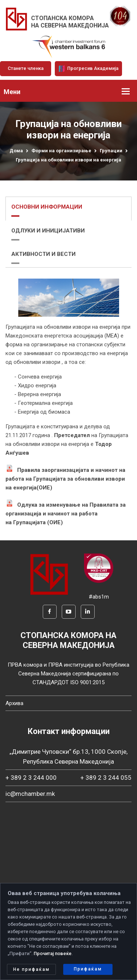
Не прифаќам (31, 969)
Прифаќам (88, 969)
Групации (111, 151)
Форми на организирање (61, 151)
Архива (14, 703)
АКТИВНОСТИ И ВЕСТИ (43, 254)
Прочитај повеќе (53, 953)
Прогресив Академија (88, 68)
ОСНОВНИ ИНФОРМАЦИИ (47, 207)
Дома (16, 151)
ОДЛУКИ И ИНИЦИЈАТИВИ (48, 231)
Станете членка (26, 68)
